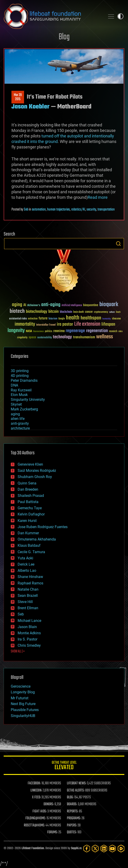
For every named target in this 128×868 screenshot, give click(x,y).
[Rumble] (121, 848)
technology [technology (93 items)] (62, 337)
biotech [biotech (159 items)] (17, 311)
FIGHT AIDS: (40, 811)
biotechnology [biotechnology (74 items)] (37, 312)
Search (118, 244)
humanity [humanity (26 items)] (107, 319)
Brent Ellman (28, 608)
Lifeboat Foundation (33, 848)
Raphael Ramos (30, 583)
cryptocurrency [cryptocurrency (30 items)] (101, 312)
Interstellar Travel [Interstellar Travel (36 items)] (46, 325)
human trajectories (59, 210)
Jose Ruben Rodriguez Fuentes (43, 527)
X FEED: (36, 797)
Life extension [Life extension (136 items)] (87, 324)
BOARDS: (72, 804)
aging (15, 414)
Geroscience (21, 686)
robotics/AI (78, 210)
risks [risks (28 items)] (120, 331)
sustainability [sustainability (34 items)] (45, 338)
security (91, 210)
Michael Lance (29, 621)
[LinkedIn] (104, 848)
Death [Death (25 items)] (118, 312)
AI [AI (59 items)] (25, 305)
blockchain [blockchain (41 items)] (66, 312)
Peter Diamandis (24, 380)
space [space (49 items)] (32, 337)
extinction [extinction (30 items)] (33, 319)
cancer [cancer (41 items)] (89, 312)
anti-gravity (20, 423)
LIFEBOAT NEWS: (77, 783)
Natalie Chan (28, 589)
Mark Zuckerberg (24, 409)
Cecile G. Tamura (31, 552)
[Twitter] (95, 848)
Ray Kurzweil (21, 390)
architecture (20, 428)
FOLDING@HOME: (36, 818)
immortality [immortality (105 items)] (25, 324)
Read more (98, 197)
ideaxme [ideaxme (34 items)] (116, 319)
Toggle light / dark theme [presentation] (120, 16)
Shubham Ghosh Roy (35, 477)
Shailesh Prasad (31, 496)
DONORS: (49, 804)
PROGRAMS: (74, 818)
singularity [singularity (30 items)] (22, 338)
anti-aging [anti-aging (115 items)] (51, 305)
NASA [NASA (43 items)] (29, 331)
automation (39, 210)
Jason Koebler (30, 107)
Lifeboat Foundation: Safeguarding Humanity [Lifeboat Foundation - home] (53, 16)
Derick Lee (26, 564)
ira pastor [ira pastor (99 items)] (65, 324)
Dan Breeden (28, 489)
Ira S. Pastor (27, 639)
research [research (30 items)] (113, 332)
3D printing (20, 371)
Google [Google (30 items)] (62, 319)
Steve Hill (25, 602)
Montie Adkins (29, 633)
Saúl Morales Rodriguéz (37, 471)
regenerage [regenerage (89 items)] (75, 331)
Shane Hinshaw (30, 577)
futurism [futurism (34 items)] (53, 319)
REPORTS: (73, 811)
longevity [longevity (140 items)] (16, 331)
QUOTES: (72, 832)
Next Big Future (23, 704)
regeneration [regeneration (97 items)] (97, 331)
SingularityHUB (23, 716)
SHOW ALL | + (18, 652)
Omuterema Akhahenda (37, 539)
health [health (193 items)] (73, 318)
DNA (14, 385)
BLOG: (70, 797)
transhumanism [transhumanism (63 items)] (84, 337)
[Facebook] (87, 848)
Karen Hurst (27, 521)
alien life (18, 419)
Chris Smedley (29, 645)
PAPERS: (72, 825)
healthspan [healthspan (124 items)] (91, 318)
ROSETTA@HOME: (34, 825)
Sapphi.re (76, 848)
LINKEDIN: (36, 791)
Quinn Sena (27, 483)
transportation (106, 210)
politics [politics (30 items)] (49, 332)
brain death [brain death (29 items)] (79, 312)
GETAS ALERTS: (76, 791)
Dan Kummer (28, 533)
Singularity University (28, 400)
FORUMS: (52, 832)
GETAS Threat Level (64, 766)
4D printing (20, 376)
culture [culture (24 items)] (112, 312)
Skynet (16, 404)
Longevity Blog (23, 692)
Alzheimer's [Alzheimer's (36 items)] (34, 306)
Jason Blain (27, 627)
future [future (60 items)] (43, 318)
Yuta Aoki (25, 558)
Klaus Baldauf (29, 545)
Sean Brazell (28, 596)
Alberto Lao (27, 571)
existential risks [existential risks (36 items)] (18, 319)
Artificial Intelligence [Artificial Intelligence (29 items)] (72, 306)
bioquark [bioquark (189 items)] (109, 305)
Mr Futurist (20, 698)
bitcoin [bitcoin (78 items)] (53, 312)
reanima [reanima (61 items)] (59, 331)
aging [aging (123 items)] (17, 305)
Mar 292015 (18, 97)
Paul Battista (28, 502)
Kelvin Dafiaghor (31, 514)
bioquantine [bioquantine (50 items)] (91, 305)
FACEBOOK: (34, 783)
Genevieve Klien (30, 464)
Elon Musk (19, 395)
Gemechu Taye (30, 508)
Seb (26, 210)
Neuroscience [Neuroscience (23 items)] (38, 332)
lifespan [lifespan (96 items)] (108, 324)
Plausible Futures (25, 710)
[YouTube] (112, 848)
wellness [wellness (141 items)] (105, 337)
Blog (64, 37)
